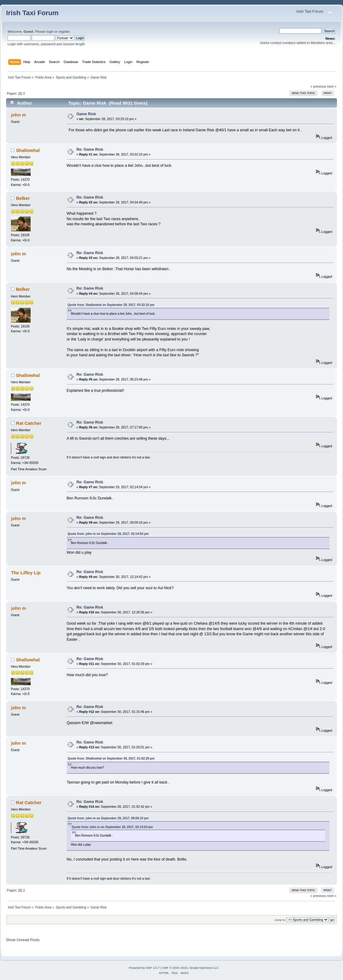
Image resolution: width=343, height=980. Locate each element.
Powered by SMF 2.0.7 (144, 968)
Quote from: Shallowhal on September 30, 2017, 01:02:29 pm (111, 758)
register (64, 32)
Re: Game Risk (90, 149)
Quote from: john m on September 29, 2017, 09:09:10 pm (108, 818)
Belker (23, 198)
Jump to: (280, 920)
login (50, 32)
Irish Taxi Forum (32, 13)
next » (332, 86)
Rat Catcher (29, 423)
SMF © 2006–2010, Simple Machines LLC (190, 968)
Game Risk (86, 114)
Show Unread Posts (23, 940)
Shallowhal (28, 150)
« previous (318, 86)
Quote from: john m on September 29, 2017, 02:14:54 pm (108, 534)
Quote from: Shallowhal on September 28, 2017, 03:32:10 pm (111, 305)
